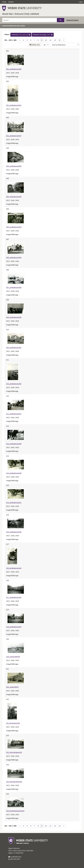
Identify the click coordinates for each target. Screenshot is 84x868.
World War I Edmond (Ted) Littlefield (21, 14)
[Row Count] (46, 45)
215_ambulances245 (14, 532)
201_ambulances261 (14, 105)
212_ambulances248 (14, 444)
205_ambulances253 (14, 227)
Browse (11, 2)
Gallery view (35, 45)
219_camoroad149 (13, 657)
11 (50, 40)
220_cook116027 (12, 687)
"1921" (43, 35)
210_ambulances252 (14, 384)
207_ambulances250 (14, 287)
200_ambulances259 (14, 69)
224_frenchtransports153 (15, 811)
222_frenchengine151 (14, 752)
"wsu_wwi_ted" (21, 35)
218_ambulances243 (14, 627)
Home (4, 2)
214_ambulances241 (14, 502)
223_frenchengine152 (14, 782)
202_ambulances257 (14, 136)
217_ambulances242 (14, 597)
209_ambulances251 (14, 348)
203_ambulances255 (14, 166)
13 (60, 40)
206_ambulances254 (14, 257)
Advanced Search (72, 20)
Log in (81, 2)
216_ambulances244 (14, 568)
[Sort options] (65, 45)
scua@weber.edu (15, 857)
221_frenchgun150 (13, 723)
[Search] (30, 20)
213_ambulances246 (14, 473)
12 (55, 40)
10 (46, 40)
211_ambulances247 (14, 414)
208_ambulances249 (14, 317)
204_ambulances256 (14, 197)
